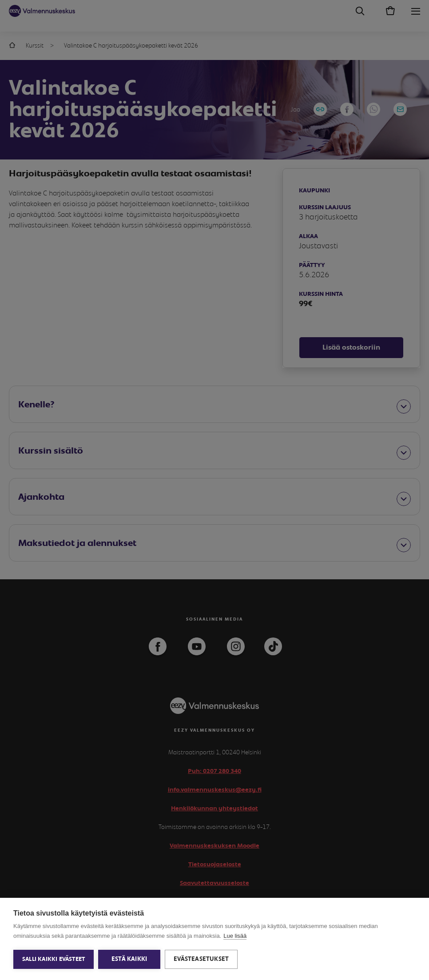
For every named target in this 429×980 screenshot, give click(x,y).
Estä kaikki (129, 959)
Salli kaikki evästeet (54, 959)
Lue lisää (235, 936)
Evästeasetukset (201, 959)
